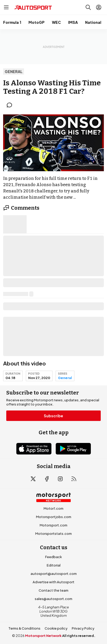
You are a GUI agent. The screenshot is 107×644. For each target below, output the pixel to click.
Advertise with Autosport (53, 582)
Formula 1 (12, 22)
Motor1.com (53, 508)
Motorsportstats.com (53, 534)
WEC (56, 22)
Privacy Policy (83, 628)
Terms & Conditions (24, 628)
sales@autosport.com (53, 599)
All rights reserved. (79, 636)
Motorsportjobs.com (54, 517)
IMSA (73, 22)
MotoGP (37, 22)
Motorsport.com (53, 525)
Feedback (53, 557)
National (93, 22)
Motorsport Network (43, 636)
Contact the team (53, 590)
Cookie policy (56, 628)
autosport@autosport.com (54, 574)
